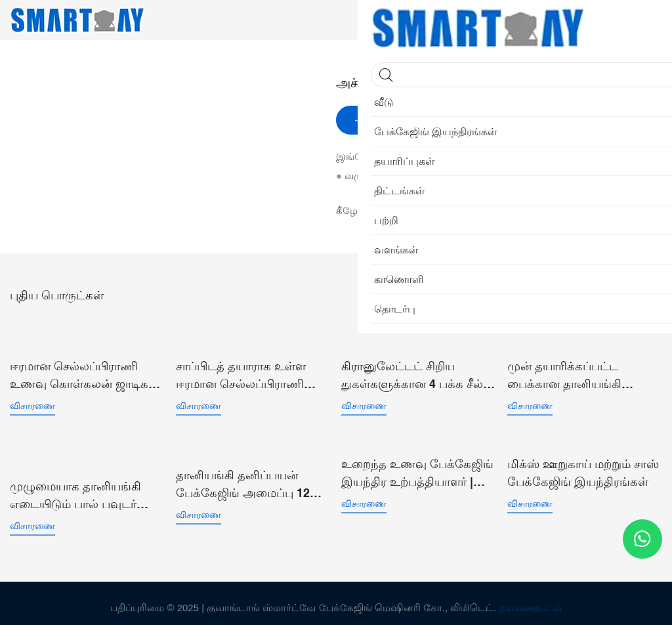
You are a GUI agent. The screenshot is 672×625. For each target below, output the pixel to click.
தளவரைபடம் (531, 599)
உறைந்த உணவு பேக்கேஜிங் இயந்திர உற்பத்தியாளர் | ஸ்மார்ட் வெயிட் (417, 468)
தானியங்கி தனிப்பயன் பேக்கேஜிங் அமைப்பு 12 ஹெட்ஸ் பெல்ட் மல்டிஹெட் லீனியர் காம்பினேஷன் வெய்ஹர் (251, 478)
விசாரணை (32, 402)
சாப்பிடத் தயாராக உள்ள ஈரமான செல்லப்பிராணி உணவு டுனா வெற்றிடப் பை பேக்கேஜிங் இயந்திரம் (251, 372)
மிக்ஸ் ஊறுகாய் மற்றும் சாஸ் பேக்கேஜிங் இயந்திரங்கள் (583, 467)
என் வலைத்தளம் (420, 176)
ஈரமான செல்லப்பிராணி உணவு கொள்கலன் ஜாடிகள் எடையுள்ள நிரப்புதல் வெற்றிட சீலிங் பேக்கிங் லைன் (84, 372)
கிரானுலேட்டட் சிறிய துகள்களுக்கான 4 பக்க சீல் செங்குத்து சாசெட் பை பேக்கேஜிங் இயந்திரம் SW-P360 (415, 372)
